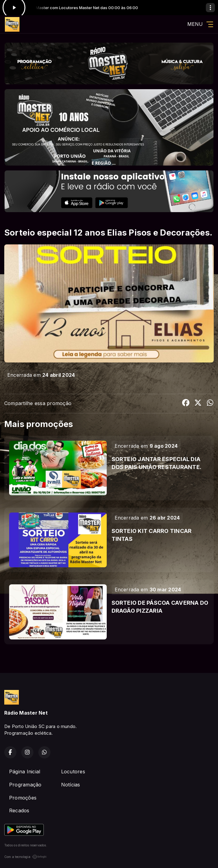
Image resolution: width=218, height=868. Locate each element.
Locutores (73, 772)
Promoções (23, 798)
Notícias (71, 785)
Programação (25, 785)
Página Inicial (25, 772)
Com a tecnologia (26, 857)
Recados (19, 810)
